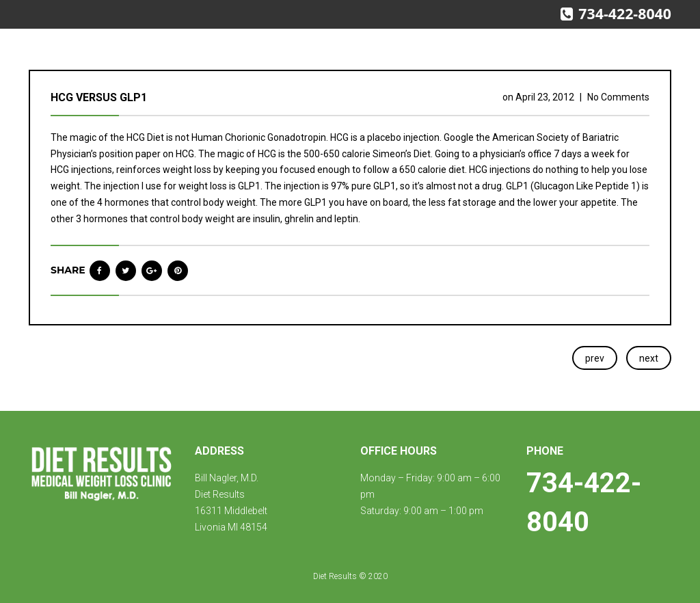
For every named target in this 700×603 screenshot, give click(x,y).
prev (595, 358)
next (649, 358)
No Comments (618, 97)
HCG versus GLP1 (99, 97)
